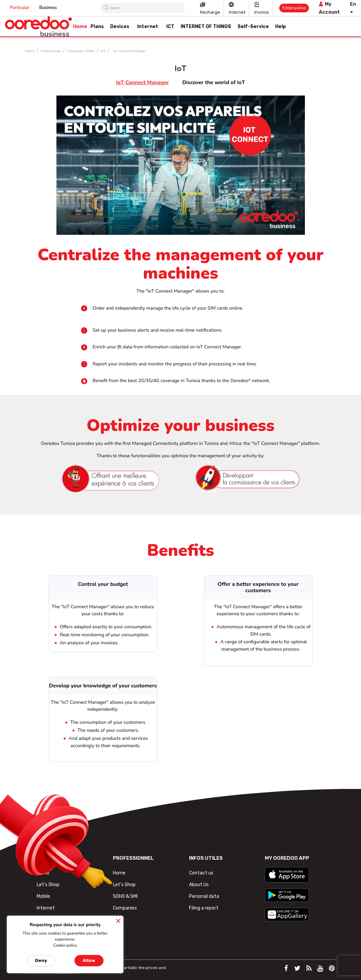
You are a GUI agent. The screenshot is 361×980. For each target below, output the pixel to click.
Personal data (204, 896)
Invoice (261, 12)
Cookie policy (65, 945)
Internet (237, 12)
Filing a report (204, 908)
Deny (41, 960)
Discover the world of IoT (214, 83)
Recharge (210, 12)
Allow (89, 960)
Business (48, 8)
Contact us (201, 873)
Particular (20, 8)
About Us (199, 885)
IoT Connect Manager (142, 83)
